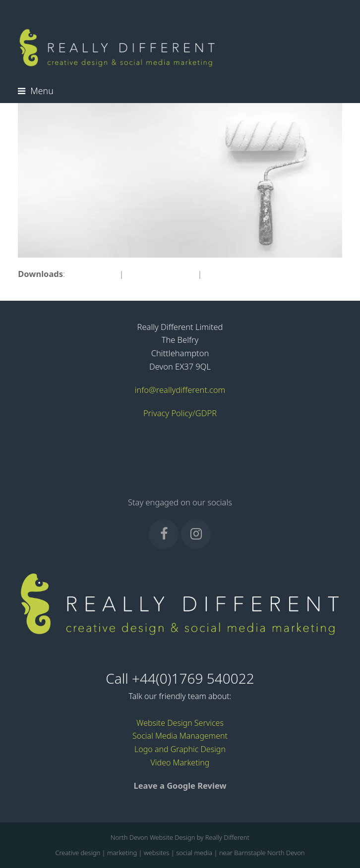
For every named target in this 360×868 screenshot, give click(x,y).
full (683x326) (92, 274)
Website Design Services (180, 723)
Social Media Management (180, 736)
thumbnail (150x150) (242, 274)
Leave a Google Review (180, 786)
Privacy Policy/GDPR (180, 413)
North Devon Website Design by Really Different (180, 837)
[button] (35, 91)
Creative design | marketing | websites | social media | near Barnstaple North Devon (180, 853)
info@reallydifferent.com (180, 390)
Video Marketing (180, 762)
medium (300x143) (161, 274)
